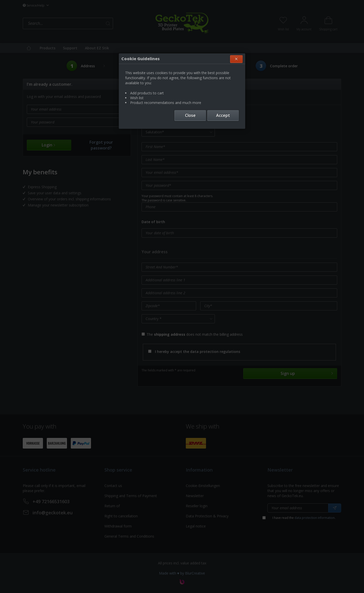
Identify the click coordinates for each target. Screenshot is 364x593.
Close (190, 115)
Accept (223, 115)
